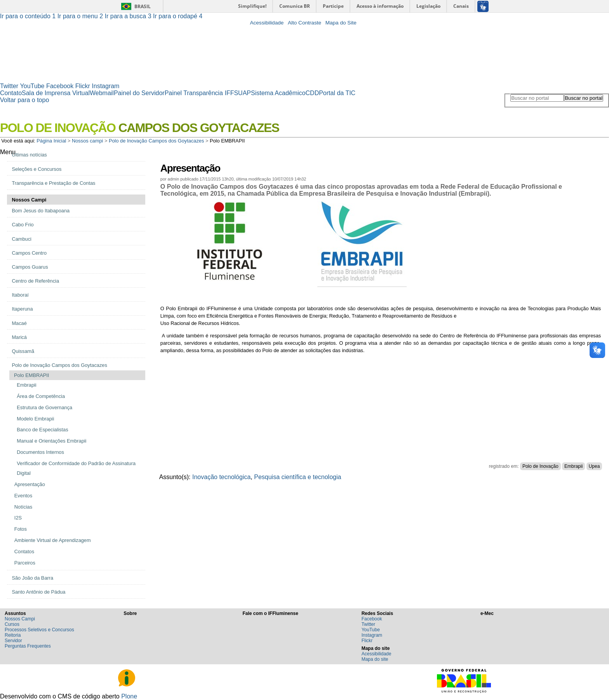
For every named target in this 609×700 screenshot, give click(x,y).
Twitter (9, 86)
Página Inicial (51, 141)
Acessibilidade (267, 23)
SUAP (242, 93)
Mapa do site (375, 659)
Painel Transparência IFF (199, 93)
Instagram (105, 86)
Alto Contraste (304, 23)
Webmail (102, 93)
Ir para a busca (129, 16)
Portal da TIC (337, 93)
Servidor (13, 641)
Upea (594, 466)
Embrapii (573, 466)
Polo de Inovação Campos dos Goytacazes (156, 141)
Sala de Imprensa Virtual (56, 93)
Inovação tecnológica (221, 477)
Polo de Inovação (540, 466)
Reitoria (13, 635)
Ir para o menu (81, 16)
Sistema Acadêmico (278, 93)
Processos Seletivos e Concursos (39, 630)
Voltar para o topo (24, 100)
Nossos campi (87, 141)
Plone (129, 696)
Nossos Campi (20, 619)
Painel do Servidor (139, 93)
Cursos (12, 624)
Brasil (143, 6)
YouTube (32, 86)
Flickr (83, 86)
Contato (11, 93)
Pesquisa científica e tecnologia (298, 477)
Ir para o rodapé (178, 16)
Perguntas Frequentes (28, 646)
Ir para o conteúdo (29, 16)
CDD (312, 93)
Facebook (60, 86)
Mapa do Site (341, 23)
